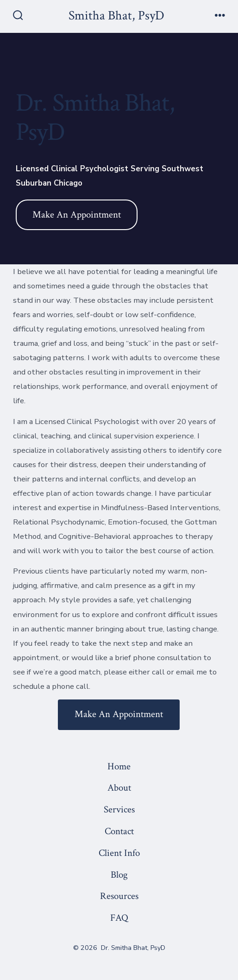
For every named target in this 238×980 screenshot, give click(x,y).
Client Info (119, 853)
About (119, 788)
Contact (119, 831)
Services (119, 809)
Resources (119, 896)
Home (119, 766)
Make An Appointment (77, 215)
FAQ (119, 918)
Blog (119, 875)
